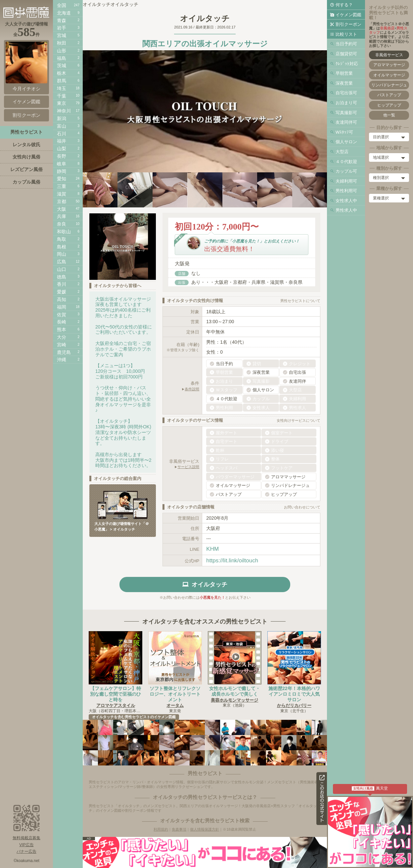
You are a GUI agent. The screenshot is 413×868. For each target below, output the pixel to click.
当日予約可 (346, 44)
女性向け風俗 (26, 157)
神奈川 (64, 111)
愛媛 (62, 292)
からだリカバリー (294, 705)
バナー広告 (26, 851)
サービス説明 (188, 467)
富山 (62, 126)
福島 (62, 58)
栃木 (62, 73)
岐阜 (62, 164)
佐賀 (62, 315)
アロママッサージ (389, 65)
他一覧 (389, 115)
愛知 (62, 179)
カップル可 (346, 171)
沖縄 (62, 360)
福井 (62, 141)
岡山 (62, 254)
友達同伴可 (346, 122)
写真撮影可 (346, 113)
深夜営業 (344, 83)
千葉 (62, 96)
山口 (62, 269)
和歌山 (64, 232)
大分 (62, 337)
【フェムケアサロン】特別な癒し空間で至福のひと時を (115, 694)
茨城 (62, 65)
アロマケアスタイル (116, 705)
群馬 (62, 81)
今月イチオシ (26, 66)
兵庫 (62, 216)
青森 (62, 21)
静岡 (62, 171)
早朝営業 (344, 73)
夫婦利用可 (346, 181)
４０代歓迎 (346, 162)
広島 (62, 262)
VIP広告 (26, 845)
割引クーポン (348, 24)
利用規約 (161, 829)
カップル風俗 (26, 182)
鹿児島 (64, 352)
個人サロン (346, 142)
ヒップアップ (389, 105)
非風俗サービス (389, 55)
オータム (175, 705)
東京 (62, 103)
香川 (62, 284)
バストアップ (389, 95)
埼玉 (62, 88)
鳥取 (62, 239)
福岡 (62, 307)
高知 (62, 299)
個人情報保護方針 (205, 829)
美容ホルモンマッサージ (234, 700)
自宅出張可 (346, 93)
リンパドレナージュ (389, 85)
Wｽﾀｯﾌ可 (344, 132)
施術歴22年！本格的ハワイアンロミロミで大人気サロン (294, 694)
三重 (62, 186)
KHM (212, 549)
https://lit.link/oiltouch (232, 561)
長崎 (62, 322)
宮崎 (62, 345)
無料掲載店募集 (26, 838)
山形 (62, 51)
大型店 (342, 152)
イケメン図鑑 (348, 15)
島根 (62, 247)
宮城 (62, 35)
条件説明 (192, 389)
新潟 (62, 118)
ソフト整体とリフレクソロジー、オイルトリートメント (175, 694)
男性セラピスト (26, 132)
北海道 (64, 13)
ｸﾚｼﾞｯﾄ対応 (347, 64)
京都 (62, 201)
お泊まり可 (346, 103)
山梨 (62, 149)
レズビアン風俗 (26, 169)
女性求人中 (346, 201)
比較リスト (346, 34)
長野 (62, 156)
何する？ (344, 5)
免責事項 (179, 829)
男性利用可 (346, 191)
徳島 (62, 277)
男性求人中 (346, 210)
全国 (62, 5)
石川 (62, 134)
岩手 (62, 28)
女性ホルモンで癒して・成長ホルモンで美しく (235, 691)
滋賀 (62, 194)
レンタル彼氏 (26, 145)
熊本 (62, 329)
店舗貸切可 (346, 54)
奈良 (62, 224)
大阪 (62, 209)
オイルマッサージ (389, 75)
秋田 (62, 43)
